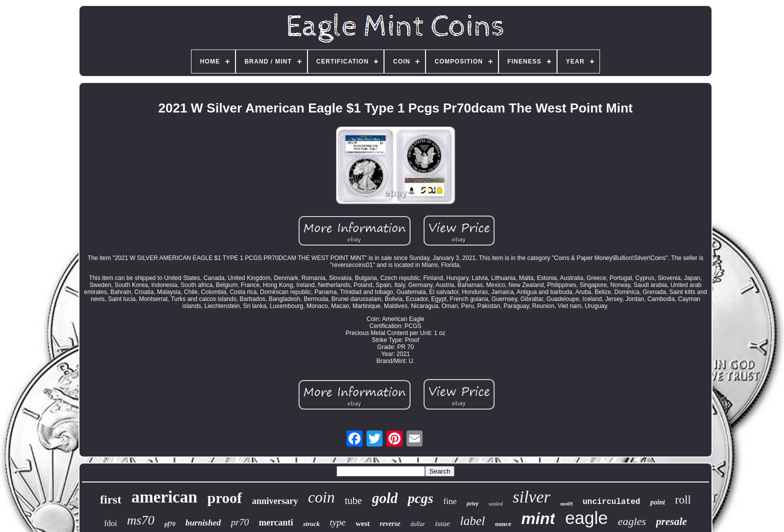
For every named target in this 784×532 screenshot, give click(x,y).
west (362, 523)
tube (353, 500)
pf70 (170, 524)
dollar (418, 524)
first (111, 499)
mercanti (276, 522)
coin (321, 497)
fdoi (110, 523)
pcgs (420, 498)
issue (442, 523)
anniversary (275, 501)
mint (538, 518)
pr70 (240, 522)
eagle (586, 518)
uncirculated (611, 502)
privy (472, 504)
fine (450, 501)
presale (671, 521)
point (657, 502)
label (472, 521)
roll (683, 500)
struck (311, 524)
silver (531, 497)
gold (385, 498)
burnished (203, 523)
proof (225, 498)
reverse (390, 524)
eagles (632, 521)
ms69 (566, 503)
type (338, 522)
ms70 (141, 520)
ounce (503, 524)
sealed (495, 503)
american (164, 497)
